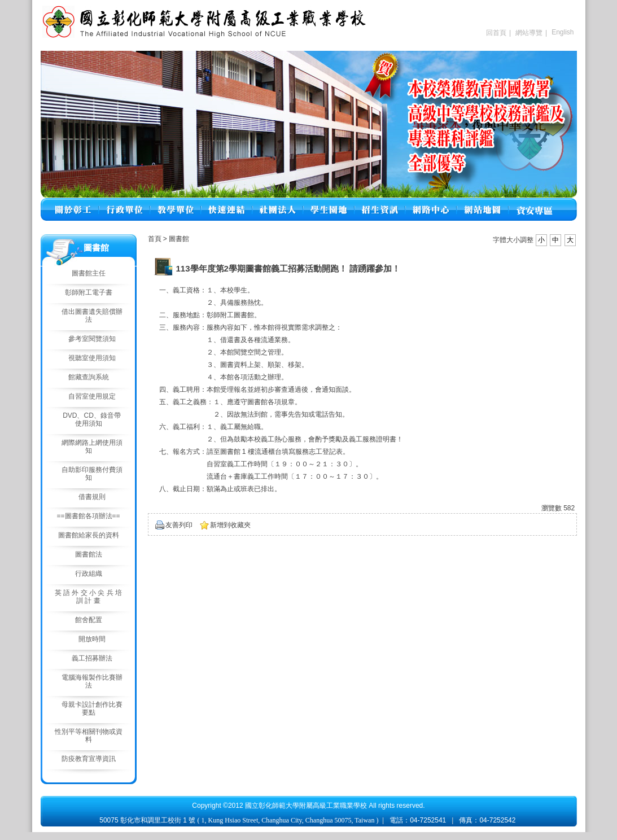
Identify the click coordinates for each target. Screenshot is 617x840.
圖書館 (179, 239)
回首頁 (496, 33)
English (563, 32)
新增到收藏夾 (230, 525)
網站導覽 (529, 33)
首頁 (155, 239)
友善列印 (179, 525)
